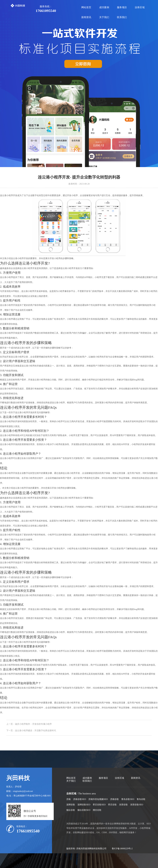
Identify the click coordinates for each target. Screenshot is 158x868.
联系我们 (122, 17)
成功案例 (104, 7)
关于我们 (104, 17)
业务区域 (140, 7)
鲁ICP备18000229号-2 (122, 849)
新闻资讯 (86, 17)
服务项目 (122, 7)
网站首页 (86, 7)
